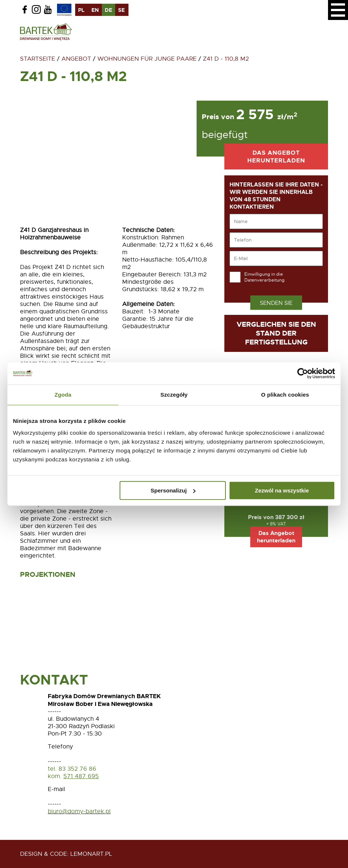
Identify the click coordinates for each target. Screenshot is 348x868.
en (95, 10)
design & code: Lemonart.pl (66, 854)
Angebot (76, 59)
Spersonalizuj (173, 490)
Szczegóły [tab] (174, 395)
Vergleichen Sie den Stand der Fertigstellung (276, 333)
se (121, 10)
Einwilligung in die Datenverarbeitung (265, 277)
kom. (55, 776)
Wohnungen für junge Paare (147, 59)
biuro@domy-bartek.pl (79, 811)
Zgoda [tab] (63, 395)
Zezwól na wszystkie (282, 490)
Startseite (38, 59)
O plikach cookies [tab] (285, 395)
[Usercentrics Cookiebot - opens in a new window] (303, 373)
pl (81, 10)
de (108, 10)
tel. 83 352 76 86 (73, 769)
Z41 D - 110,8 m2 (226, 59)
